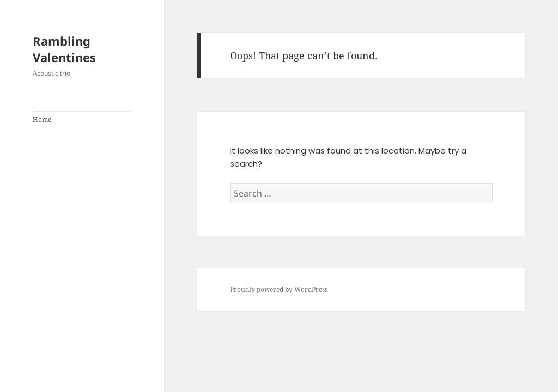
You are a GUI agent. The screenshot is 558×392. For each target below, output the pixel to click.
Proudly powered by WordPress (279, 289)
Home (42, 120)
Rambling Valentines (64, 49)
